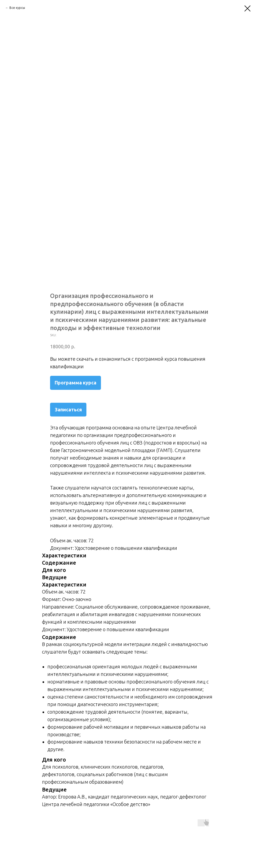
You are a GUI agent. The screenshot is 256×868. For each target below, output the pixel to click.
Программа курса (76, 383)
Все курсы (17, 8)
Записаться (68, 409)
